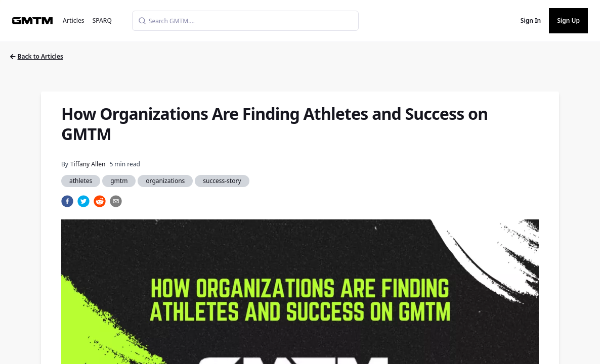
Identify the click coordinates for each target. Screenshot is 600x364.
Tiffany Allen (88, 164)
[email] (116, 201)
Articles (74, 20)
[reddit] (100, 201)
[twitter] (83, 201)
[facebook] (67, 201)
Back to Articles (37, 56)
